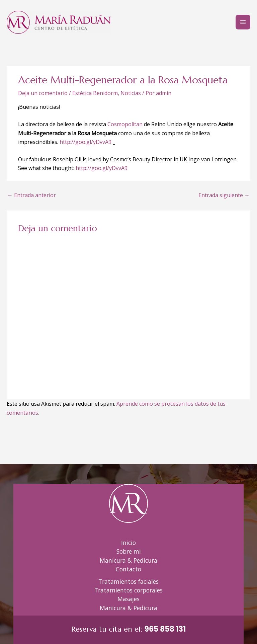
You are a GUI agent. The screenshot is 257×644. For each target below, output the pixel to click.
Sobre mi (129, 551)
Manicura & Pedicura (128, 560)
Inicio (128, 543)
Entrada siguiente (224, 195)
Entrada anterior (32, 195)
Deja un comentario (43, 93)
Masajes (128, 599)
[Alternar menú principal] (243, 22)
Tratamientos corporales (128, 590)
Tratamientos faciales (128, 581)
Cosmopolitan (125, 124)
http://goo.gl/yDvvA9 (85, 142)
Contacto (128, 569)
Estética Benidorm (95, 93)
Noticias (131, 93)
